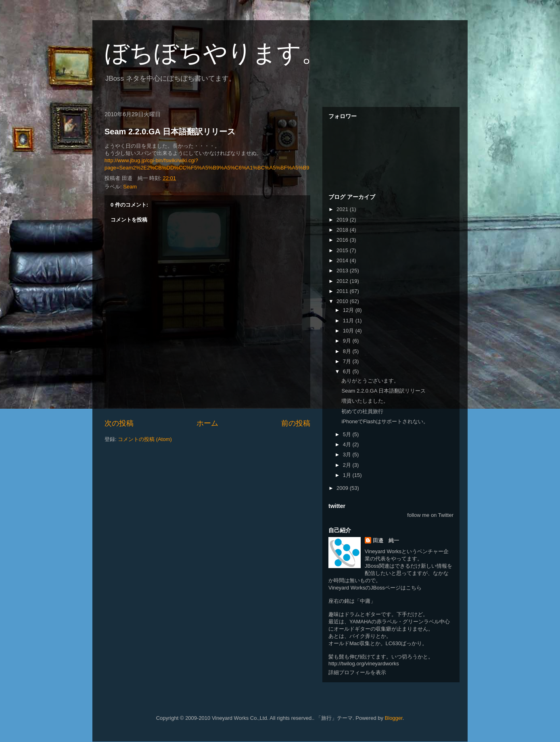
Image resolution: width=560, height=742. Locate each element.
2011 (343, 291)
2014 (343, 260)
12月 (349, 310)
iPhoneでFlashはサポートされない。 (385, 421)
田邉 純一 (386, 540)
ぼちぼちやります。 (215, 53)
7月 (348, 361)
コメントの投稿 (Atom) (145, 439)
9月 (348, 341)
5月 (348, 434)
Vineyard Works (383, 551)
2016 (343, 240)
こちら (414, 588)
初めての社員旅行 (362, 411)
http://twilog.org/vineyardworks (364, 664)
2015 (343, 250)
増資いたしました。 (365, 401)
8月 (348, 351)
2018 (343, 230)
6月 (348, 371)
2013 (343, 271)
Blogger (394, 718)
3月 (348, 455)
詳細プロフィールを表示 (357, 672)
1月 (348, 475)
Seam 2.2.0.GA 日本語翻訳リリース (170, 132)
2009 (343, 488)
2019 (343, 220)
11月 (349, 321)
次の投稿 (119, 423)
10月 (349, 331)
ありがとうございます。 (370, 381)
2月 (348, 465)
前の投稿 (296, 423)
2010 (343, 301)
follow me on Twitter (430, 515)
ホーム (207, 423)
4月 (348, 444)
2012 (343, 281)
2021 (343, 209)
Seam (130, 187)
